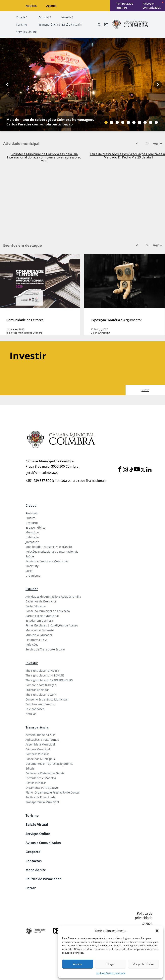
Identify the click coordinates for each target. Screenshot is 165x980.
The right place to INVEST (42, 671)
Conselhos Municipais (40, 759)
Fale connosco (35, 709)
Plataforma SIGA (36, 640)
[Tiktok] (131, 470)
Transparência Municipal (42, 802)
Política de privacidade (144, 916)
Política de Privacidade (41, 797)
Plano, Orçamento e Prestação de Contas (53, 792)
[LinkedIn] (149, 470)
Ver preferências (144, 964)
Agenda (51, 6)
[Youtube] (137, 470)
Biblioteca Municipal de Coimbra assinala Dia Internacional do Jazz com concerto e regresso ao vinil (44, 157)
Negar (111, 964)
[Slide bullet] (106, 122)
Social (29, 571)
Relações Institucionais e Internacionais (52, 552)
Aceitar (78, 964)
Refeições (32, 645)
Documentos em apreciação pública (49, 764)
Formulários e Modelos (41, 778)
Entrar (31, 888)
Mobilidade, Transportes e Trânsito (49, 547)
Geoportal (33, 852)
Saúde (30, 556)
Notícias (31, 6)
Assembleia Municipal (40, 744)
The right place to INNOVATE (45, 675)
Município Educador (39, 635)
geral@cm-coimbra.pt (42, 473)
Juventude (32, 542)
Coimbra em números (40, 704)
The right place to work (41, 695)
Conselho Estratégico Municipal (47, 699)
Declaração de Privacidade (111, 973)
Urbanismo (33, 576)
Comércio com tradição (41, 685)
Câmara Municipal (38, 749)
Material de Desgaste (40, 630)
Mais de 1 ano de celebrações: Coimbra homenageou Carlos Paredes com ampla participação (50, 122)
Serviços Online (38, 834)
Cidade (31, 506)
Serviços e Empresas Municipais (47, 561)
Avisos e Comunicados (43, 843)
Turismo (32, 816)
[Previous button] (7, 85)
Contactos (34, 861)
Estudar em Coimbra (39, 621)
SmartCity (32, 566)
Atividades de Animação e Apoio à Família (53, 597)
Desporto (32, 523)
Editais (30, 768)
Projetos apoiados (37, 690)
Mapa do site (36, 870)
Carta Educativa (36, 606)
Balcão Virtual (37, 825)
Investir (32, 663)
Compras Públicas (37, 754)
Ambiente (32, 513)
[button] (157, 931)
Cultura (30, 518)
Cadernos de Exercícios (41, 601)
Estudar (32, 589)
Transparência (37, 727)
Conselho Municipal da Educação (48, 611)
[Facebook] (120, 470)
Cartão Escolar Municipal (42, 616)
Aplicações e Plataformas (42, 740)
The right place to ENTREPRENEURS (49, 680)
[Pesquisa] (99, 25)
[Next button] (158, 85)
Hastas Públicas (36, 783)
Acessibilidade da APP (40, 735)
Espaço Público (35, 528)
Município (32, 532)
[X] (143, 470)
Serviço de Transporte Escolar (45, 649)
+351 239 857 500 (38, 481)
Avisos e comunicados (152, 6)
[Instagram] (125, 470)
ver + (157, 143)
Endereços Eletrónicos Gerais (45, 773)
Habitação (32, 537)
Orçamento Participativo (42, 788)
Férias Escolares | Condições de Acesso (52, 625)
